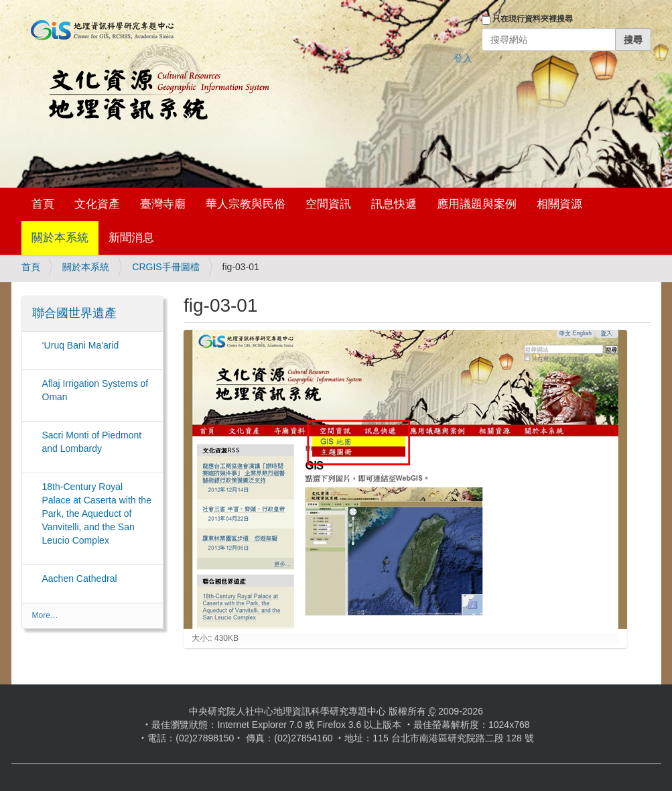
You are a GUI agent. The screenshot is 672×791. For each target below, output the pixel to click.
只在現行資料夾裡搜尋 (533, 19)
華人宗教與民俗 (246, 204)
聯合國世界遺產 (74, 313)
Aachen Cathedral (80, 579)
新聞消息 (131, 238)
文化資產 (97, 204)
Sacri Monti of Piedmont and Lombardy (92, 442)
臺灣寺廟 (163, 204)
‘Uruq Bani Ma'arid (81, 345)
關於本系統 (60, 238)
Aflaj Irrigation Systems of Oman (95, 390)
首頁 (43, 204)
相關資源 (559, 204)
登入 (463, 58)
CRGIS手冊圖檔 (165, 267)
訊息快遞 (394, 204)
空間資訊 (328, 204)
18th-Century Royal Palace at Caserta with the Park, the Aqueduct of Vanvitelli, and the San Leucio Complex (97, 513)
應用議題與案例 (477, 204)
